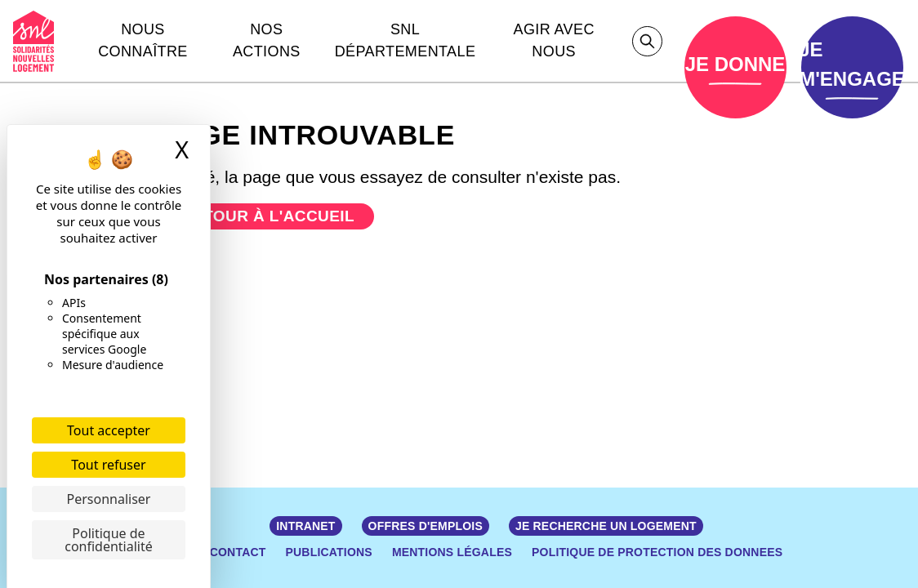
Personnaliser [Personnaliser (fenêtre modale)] (109, 499)
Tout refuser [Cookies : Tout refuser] (108, 465)
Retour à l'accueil (268, 216)
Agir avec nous (554, 40)
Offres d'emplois (426, 526)
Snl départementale (406, 40)
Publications (329, 552)
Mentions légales (452, 552)
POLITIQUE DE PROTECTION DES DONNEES (657, 552)
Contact (238, 552)
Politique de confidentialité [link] (109, 540)
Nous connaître (143, 40)
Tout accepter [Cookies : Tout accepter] (109, 430)
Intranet (305, 526)
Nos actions (267, 40)
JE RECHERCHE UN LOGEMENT (606, 526)
